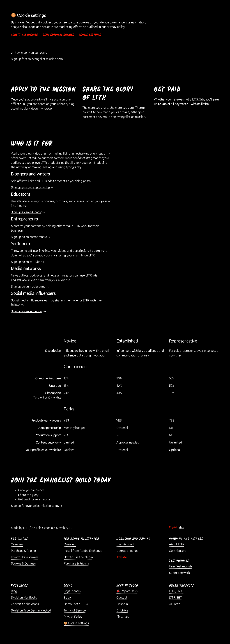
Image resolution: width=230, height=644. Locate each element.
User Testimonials (181, 566)
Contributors (178, 551)
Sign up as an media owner (29, 287)
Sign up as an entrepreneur (29, 237)
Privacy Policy (73, 617)
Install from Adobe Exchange (83, 551)
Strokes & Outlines (23, 564)
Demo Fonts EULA (76, 604)
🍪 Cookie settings (76, 623)
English (173, 527)
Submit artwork (180, 573)
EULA (67, 598)
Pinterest (123, 617)
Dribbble (122, 610)
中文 (182, 527)
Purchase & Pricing (23, 551)
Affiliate (122, 557)
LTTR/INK (198, 99)
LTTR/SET (175, 598)
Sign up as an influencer (27, 311)
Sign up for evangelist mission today (35, 506)
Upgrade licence (127, 551)
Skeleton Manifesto (24, 598)
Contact (122, 598)
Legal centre (72, 591)
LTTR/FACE (176, 591)
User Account (126, 544)
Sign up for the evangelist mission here (37, 59)
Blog (14, 591)
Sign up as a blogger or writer (31, 187)
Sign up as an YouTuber (26, 262)
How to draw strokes (25, 557)
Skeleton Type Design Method (31, 610)
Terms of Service (75, 610)
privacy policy (116, 27)
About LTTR (177, 544)
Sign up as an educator (26, 212)
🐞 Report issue (127, 591)
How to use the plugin (78, 557)
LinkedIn (122, 604)
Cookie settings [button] (90, 35)
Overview (17, 544)
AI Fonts (175, 604)
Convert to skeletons (25, 604)
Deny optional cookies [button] (58, 35)
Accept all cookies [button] (24, 35)
